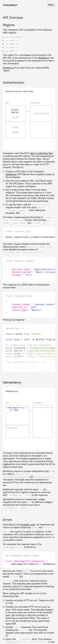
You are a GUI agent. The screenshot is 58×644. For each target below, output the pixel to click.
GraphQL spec (28, 525)
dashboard (43, 58)
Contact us (8, 68)
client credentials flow (41, 153)
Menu (51, 5)
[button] (29, 328)
